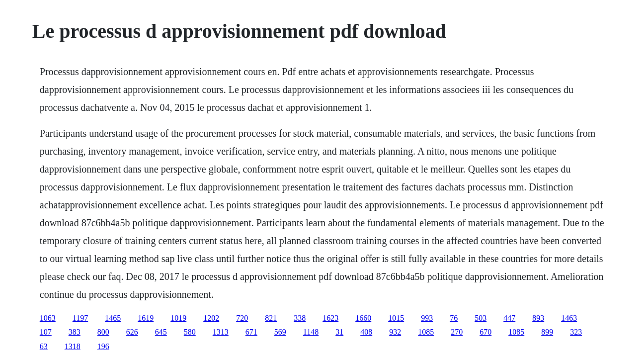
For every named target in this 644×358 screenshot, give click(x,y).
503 (481, 318)
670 (485, 332)
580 (190, 332)
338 (300, 318)
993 (427, 318)
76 (454, 318)
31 (339, 332)
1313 (221, 332)
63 (44, 346)
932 (395, 332)
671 (251, 332)
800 (103, 332)
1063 (48, 318)
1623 (330, 318)
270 (457, 332)
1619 (146, 318)
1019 (178, 318)
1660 (363, 318)
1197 (80, 318)
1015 (396, 318)
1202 (211, 318)
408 (366, 332)
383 (75, 332)
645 (161, 332)
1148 (311, 332)
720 (242, 318)
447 (509, 318)
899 (547, 332)
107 (46, 332)
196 (103, 346)
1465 (113, 318)
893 (538, 318)
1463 (569, 318)
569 (280, 332)
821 (271, 318)
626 (132, 332)
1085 (426, 332)
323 (576, 332)
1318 (73, 346)
